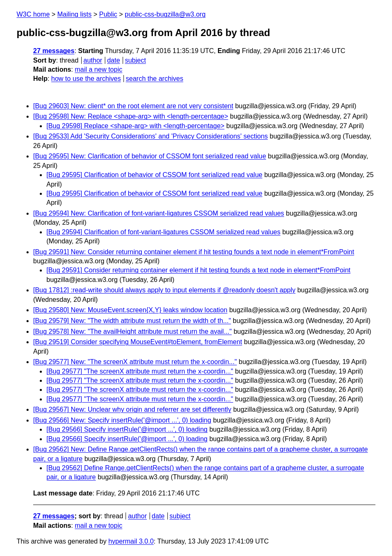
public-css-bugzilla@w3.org (165, 14)
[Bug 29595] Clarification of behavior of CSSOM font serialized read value (154, 175)
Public (108, 14)
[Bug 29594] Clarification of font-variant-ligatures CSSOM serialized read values (163, 232)
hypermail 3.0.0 (131, 541)
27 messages (54, 51)
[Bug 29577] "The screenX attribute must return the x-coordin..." (140, 371)
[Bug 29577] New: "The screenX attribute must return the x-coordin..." (135, 362)
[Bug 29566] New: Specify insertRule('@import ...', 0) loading (122, 420)
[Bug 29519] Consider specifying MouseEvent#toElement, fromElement (138, 342)
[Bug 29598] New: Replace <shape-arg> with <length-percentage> (131, 116)
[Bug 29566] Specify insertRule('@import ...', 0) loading (127, 429)
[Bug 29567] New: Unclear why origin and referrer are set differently (132, 409)
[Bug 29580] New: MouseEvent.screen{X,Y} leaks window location (130, 310)
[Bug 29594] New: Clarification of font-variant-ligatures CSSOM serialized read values (159, 213)
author (93, 60)
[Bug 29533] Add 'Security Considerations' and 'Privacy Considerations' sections (150, 136)
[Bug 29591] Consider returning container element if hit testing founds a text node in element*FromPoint (198, 270)
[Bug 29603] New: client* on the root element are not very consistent (133, 106)
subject (135, 60)
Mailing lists (74, 14)
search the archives (155, 79)
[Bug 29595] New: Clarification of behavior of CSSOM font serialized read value (150, 156)
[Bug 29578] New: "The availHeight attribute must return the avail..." (132, 331)
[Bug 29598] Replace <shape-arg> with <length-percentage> (136, 126)
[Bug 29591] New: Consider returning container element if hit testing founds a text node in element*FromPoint (194, 252)
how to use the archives (86, 79)
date (113, 60)
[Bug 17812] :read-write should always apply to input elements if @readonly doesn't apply (164, 290)
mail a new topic (98, 69)
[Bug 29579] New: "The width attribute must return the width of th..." (132, 321)
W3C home (33, 14)
